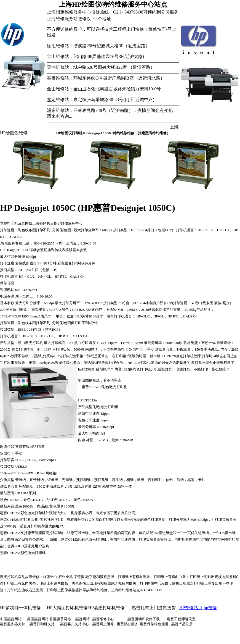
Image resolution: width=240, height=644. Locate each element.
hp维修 (210, 608)
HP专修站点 (191, 608)
